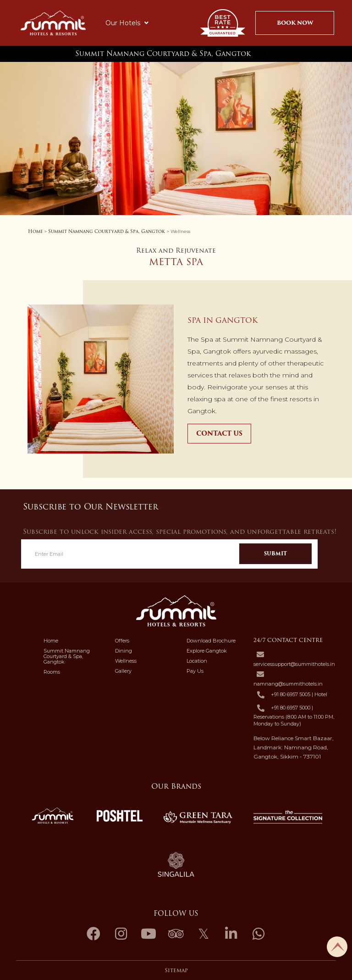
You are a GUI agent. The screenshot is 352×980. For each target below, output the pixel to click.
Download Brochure (211, 641)
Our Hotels (127, 23)
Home (35, 231)
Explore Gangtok (207, 651)
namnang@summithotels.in (288, 684)
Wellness (126, 661)
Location (197, 661)
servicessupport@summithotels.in (294, 664)
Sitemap (176, 970)
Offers (122, 641)
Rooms (52, 672)
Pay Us (195, 671)
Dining (124, 651)
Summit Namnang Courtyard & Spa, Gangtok (163, 54)
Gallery (123, 671)
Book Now (295, 23)
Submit (275, 554)
